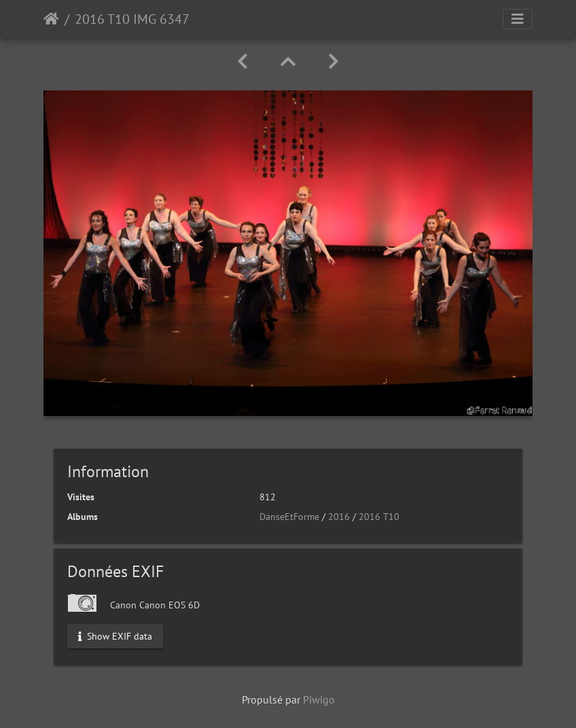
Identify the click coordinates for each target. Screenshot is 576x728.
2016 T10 (379, 517)
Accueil (51, 19)
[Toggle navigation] (518, 19)
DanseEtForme (289, 517)
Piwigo (319, 699)
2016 (339, 517)
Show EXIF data (115, 636)
